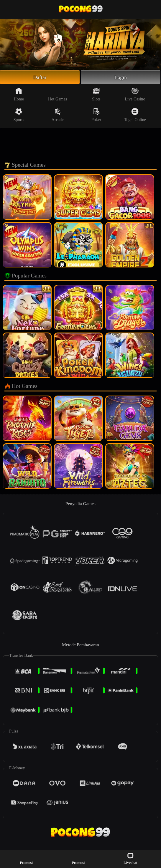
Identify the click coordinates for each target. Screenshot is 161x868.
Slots (96, 95)
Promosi (26, 858)
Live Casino (135, 95)
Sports (19, 115)
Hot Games (57, 95)
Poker (96, 115)
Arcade (58, 115)
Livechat (130, 858)
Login (121, 77)
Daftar (40, 77)
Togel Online (135, 115)
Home (19, 95)
